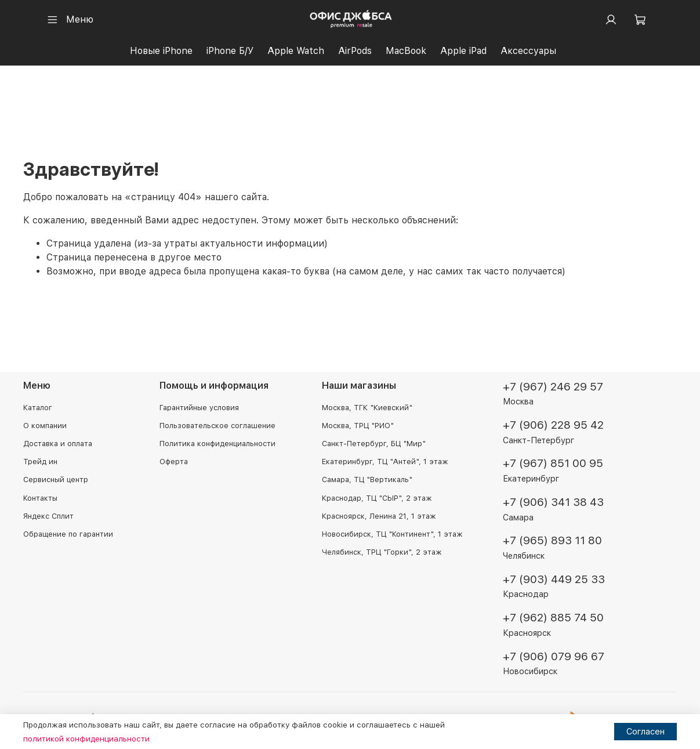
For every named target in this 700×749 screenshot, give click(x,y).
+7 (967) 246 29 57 (553, 387)
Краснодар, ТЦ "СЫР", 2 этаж (377, 498)
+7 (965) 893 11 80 (552, 540)
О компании (45, 426)
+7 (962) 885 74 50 (553, 618)
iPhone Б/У (230, 51)
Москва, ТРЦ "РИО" (358, 426)
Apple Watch (296, 51)
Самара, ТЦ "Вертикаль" (367, 480)
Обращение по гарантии (68, 534)
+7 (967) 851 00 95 (553, 463)
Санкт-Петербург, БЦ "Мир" (374, 444)
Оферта (174, 462)
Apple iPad (463, 51)
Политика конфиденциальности (217, 444)
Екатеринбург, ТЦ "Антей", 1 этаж (385, 462)
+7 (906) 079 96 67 (554, 656)
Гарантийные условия (199, 408)
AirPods (355, 51)
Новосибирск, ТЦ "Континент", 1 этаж (392, 534)
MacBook (406, 51)
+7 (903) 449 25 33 (554, 579)
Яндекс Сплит (48, 516)
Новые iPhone (161, 51)
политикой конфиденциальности (86, 739)
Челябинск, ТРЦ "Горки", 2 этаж (382, 552)
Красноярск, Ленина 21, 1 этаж (379, 516)
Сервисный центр (56, 480)
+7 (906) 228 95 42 (553, 425)
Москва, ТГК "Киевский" (367, 408)
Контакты (40, 498)
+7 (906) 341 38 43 (553, 502)
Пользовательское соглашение (217, 426)
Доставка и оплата (58, 444)
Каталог (38, 408)
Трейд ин (40, 462)
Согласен (645, 731)
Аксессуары (528, 51)
